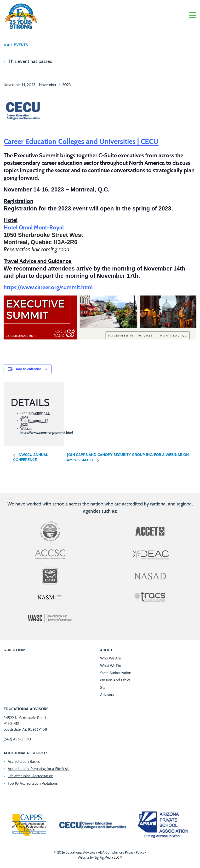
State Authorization (116, 673)
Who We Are (110, 658)
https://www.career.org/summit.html (47, 433)
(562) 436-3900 (17, 739)
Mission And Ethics (115, 680)
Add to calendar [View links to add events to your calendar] (29, 369)
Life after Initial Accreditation (31, 776)
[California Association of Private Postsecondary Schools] (29, 826)
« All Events (16, 45)
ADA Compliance (110, 853)
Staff (104, 688)
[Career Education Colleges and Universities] (92, 826)
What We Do (111, 666)
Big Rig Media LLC (107, 858)
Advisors (107, 695)
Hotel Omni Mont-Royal (34, 228)
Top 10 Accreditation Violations (33, 783)
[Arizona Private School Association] (163, 826)
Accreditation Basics (24, 762)
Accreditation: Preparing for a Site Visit (38, 769)
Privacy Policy (135, 853)
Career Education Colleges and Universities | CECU (81, 142)
